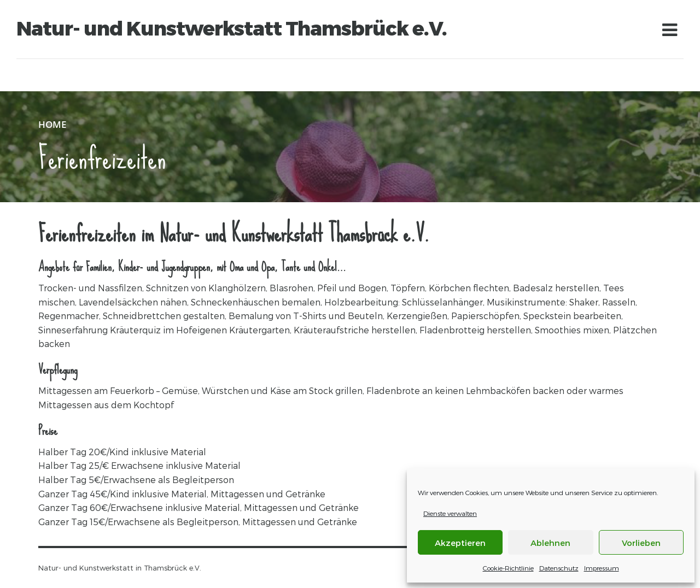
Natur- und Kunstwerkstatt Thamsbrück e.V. (232, 28)
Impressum (602, 568)
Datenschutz (559, 568)
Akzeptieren (460, 543)
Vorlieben (641, 543)
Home (52, 124)
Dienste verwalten (450, 513)
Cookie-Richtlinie (508, 568)
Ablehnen (550, 543)
